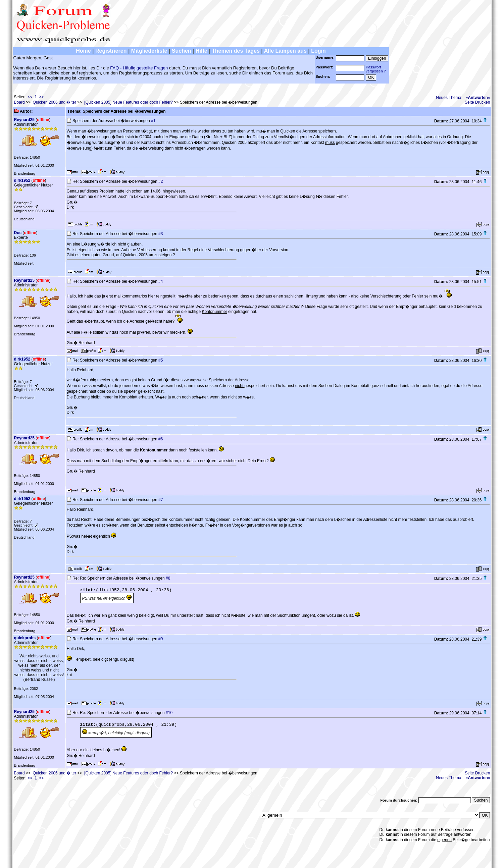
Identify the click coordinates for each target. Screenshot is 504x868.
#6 (161, 439)
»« (478, 98)
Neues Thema (448, 98)
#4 (161, 281)
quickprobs (25, 638)
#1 (153, 121)
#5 (161, 360)
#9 (161, 639)
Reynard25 (24, 120)
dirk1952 (22, 180)
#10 (169, 713)
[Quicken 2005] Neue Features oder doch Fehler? (129, 102)
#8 (168, 578)
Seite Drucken (477, 102)
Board (19, 102)
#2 (161, 181)
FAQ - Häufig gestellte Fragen (139, 68)
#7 (161, 500)
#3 (161, 234)
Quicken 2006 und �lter (55, 102)
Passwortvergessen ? (376, 69)
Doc (18, 233)
